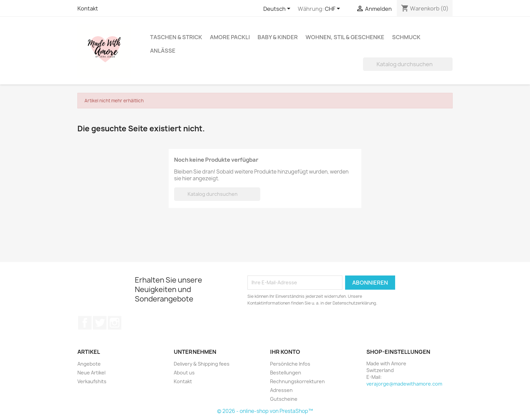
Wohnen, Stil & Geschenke (345, 37)
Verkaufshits (92, 381)
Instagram (115, 323)
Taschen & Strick (176, 37)
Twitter (100, 323)
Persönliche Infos (290, 364)
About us (184, 373)
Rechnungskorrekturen (297, 381)
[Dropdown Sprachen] (278, 9)
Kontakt (88, 8)
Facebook (85, 323)
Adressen (281, 390)
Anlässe (163, 51)
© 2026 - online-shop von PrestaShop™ (265, 411)
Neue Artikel (91, 373)
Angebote (89, 364)
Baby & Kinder (278, 37)
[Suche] (408, 64)
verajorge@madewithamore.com (404, 384)
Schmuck (406, 37)
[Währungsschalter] (334, 9)
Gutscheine (284, 399)
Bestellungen (286, 373)
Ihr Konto (285, 352)
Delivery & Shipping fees (202, 364)
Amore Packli (230, 37)
